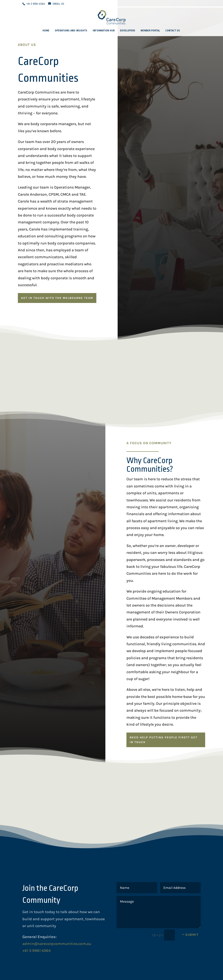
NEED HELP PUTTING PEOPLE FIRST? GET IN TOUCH (164, 740)
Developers (128, 31)
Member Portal (150, 31)
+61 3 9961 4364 (36, 4)
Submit (192, 935)
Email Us (58, 4)
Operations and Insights (71, 31)
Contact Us (173, 31)
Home (46, 31)
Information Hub (104, 31)
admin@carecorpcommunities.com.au (57, 944)
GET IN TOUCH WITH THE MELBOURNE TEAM (57, 298)
